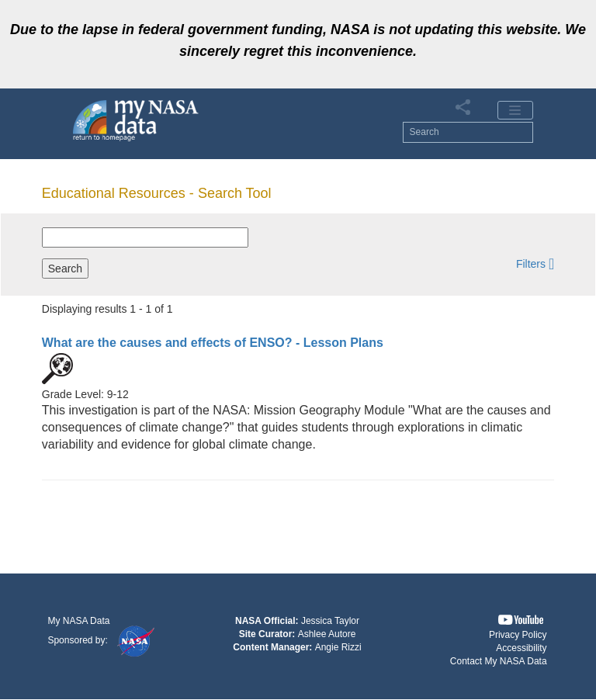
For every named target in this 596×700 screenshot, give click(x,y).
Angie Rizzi (338, 647)
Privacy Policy (518, 635)
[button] (535, 263)
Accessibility (521, 648)
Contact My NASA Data (499, 661)
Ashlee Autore (327, 634)
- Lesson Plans (213, 343)
